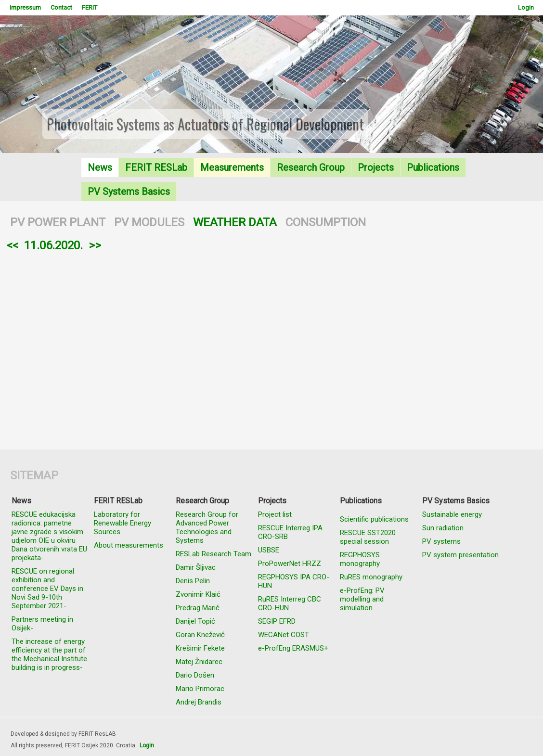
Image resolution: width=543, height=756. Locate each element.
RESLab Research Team (213, 554)
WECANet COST (284, 635)
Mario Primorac (200, 689)
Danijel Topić (195, 621)
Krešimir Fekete (200, 648)
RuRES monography (371, 577)
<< (13, 245)
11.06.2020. (53, 245)
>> (95, 245)
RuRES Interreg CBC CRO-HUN (290, 603)
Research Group (311, 167)
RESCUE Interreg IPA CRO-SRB (290, 532)
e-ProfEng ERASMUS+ (293, 648)
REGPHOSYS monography (360, 559)
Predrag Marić (198, 608)
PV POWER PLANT (58, 222)
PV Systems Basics (129, 192)
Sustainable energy (452, 514)
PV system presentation (460, 555)
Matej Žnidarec (199, 662)
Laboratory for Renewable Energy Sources (123, 523)
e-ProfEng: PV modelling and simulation (362, 599)
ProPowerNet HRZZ (290, 564)
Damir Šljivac (196, 567)
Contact (61, 7)
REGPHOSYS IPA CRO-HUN (294, 581)
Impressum (25, 7)
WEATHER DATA (235, 222)
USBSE (269, 550)
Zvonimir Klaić (198, 594)
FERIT (90, 7)
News (100, 167)
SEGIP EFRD (277, 621)
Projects (376, 167)
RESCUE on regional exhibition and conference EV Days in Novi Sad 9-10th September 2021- (47, 589)
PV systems (441, 541)
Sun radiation (443, 528)
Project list (275, 514)
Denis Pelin (193, 581)
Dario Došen (195, 675)
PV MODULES (149, 222)
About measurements (129, 545)
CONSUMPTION (326, 222)
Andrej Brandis (199, 702)
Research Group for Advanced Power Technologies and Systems (207, 527)
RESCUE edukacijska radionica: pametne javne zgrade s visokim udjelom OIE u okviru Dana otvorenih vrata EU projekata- (49, 536)
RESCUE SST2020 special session (368, 537)
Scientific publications (374, 519)
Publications (433, 167)
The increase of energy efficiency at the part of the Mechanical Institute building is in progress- (49, 654)
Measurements (232, 167)
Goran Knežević (200, 635)
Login (526, 7)
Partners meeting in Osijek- (42, 624)
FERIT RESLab (156, 167)
